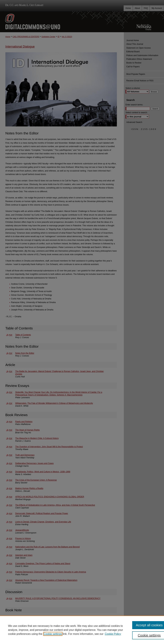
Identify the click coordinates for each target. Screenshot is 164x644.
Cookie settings (53, 634)
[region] (82, 630)
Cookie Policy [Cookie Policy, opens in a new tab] (113, 634)
